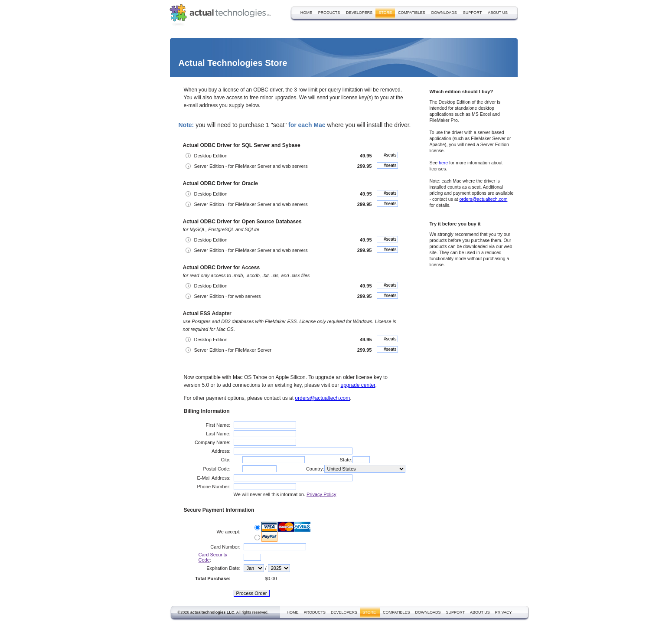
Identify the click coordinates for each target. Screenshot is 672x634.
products (329, 13)
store (385, 13)
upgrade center (358, 385)
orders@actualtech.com (322, 398)
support (472, 13)
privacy (504, 612)
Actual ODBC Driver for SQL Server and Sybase (242, 145)
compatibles (412, 13)
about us (498, 13)
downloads (444, 13)
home (306, 13)
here (443, 163)
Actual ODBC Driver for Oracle (220, 183)
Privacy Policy (321, 494)
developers (359, 13)
